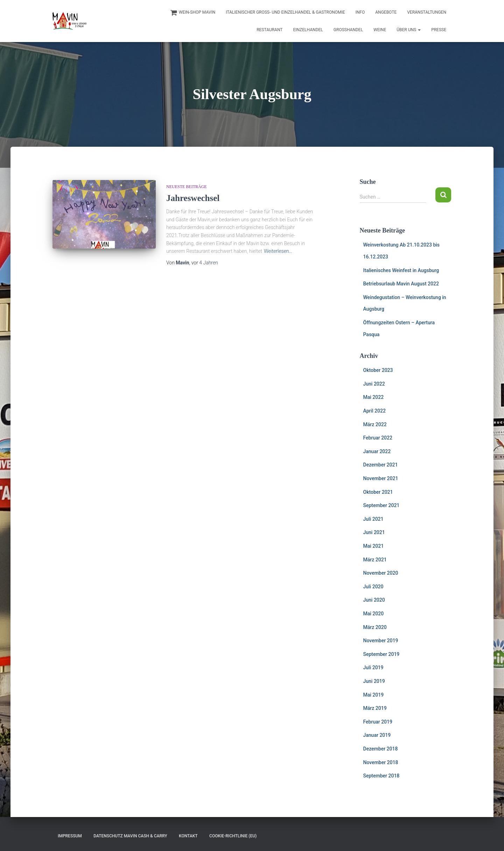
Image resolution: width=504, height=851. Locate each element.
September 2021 (381, 505)
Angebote (386, 12)
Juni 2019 (374, 681)
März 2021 (375, 560)
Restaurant (269, 30)
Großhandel (348, 30)
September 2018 (381, 776)
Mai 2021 (374, 546)
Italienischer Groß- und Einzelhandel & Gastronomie (285, 12)
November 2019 (381, 641)
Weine (380, 30)
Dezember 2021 (381, 465)
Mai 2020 (374, 614)
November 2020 (381, 573)
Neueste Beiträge (187, 187)
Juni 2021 (374, 532)
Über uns (409, 30)
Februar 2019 (378, 722)
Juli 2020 (373, 587)
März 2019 (375, 708)
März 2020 (375, 627)
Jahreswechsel (193, 198)
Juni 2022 (374, 384)
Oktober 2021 (378, 492)
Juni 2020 (374, 600)
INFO (360, 12)
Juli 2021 (373, 519)
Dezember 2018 (381, 749)
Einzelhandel (308, 30)
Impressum (70, 836)
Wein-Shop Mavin (193, 13)
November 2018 (381, 762)
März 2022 (375, 424)
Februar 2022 (378, 438)
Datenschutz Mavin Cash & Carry (130, 836)
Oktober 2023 (378, 370)
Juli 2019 (373, 667)
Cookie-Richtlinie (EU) (233, 836)
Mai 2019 (374, 695)
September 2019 (381, 654)
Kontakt (188, 836)
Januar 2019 (377, 735)
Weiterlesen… (278, 251)
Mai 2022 (374, 397)
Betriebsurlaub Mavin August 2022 (401, 284)
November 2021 (381, 478)
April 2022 (374, 411)
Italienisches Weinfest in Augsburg (401, 270)
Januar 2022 (377, 451)
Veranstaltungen (427, 12)
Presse (439, 30)
